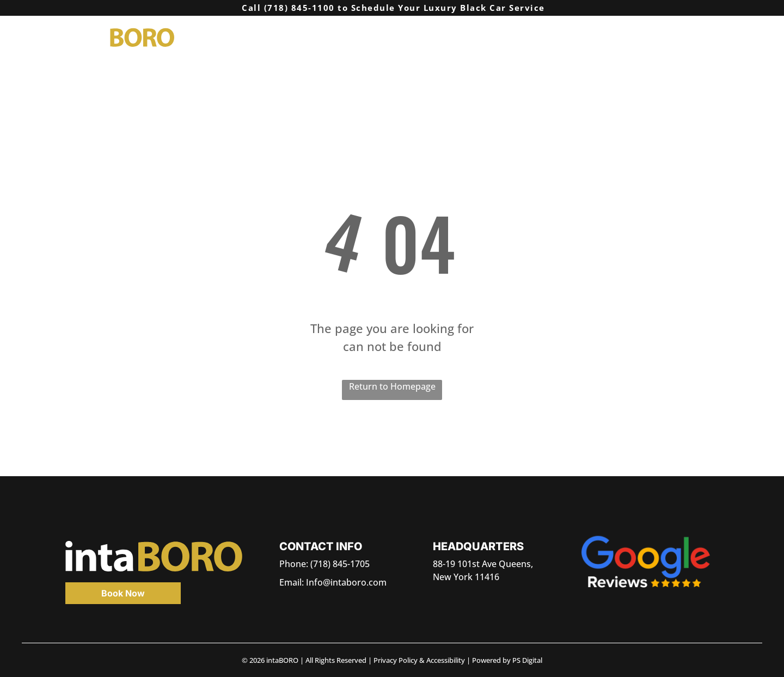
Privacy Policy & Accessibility (419, 660)
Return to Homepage (392, 386)
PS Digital (527, 660)
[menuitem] (460, 37)
